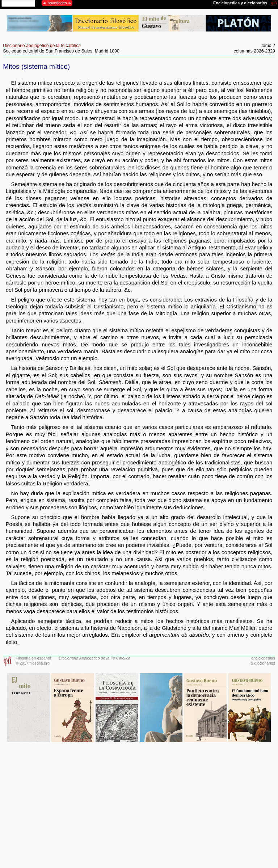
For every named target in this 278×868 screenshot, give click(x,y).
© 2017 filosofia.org (33, 663)
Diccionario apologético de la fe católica (42, 46)
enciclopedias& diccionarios (263, 660)
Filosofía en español (33, 658)
